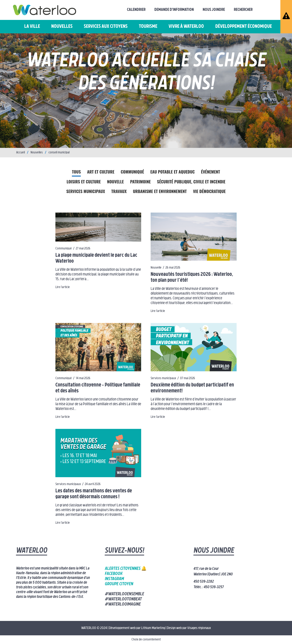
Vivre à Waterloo (186, 27)
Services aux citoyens (106, 27)
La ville (32, 27)
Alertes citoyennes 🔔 (126, 569)
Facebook (113, 574)
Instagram (114, 579)
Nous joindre (214, 10)
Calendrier (136, 10)
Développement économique (244, 27)
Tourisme (148, 27)
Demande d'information (174, 10)
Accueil (21, 153)
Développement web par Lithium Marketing (137, 628)
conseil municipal (59, 153)
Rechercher (243, 10)
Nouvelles (62, 27)
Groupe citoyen (119, 584)
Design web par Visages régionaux (189, 628)
